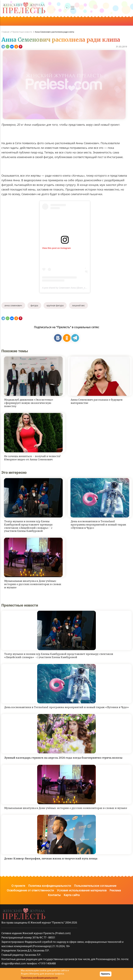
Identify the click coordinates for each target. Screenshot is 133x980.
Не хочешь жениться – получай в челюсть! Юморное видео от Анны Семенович (32, 458)
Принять (106, 974)
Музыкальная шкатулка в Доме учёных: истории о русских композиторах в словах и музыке (33, 584)
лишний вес (78, 305)
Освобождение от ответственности (30, 890)
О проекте (18, 886)
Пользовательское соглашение (95, 886)
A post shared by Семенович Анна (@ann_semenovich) (69, 288)
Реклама (115, 890)
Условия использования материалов (82, 890)
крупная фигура (55, 305)
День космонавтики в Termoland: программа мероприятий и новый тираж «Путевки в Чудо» (98, 525)
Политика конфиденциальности (50, 886)
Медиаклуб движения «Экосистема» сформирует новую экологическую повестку (29, 403)
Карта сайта (72, 895)
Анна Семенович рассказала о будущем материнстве (97, 401)
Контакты (54, 895)
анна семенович (13, 305)
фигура (34, 305)
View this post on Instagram (56, 248)
